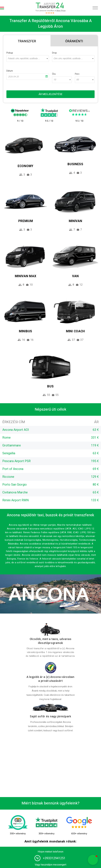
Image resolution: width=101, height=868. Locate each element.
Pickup (10, 53)
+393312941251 (54, 858)
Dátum (10, 71)
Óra (54, 74)
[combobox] (28, 59)
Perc (77, 74)
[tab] (27, 41)
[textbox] (28, 59)
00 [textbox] (78, 80)
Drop (54, 53)
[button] (93, 860)
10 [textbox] (55, 80)
